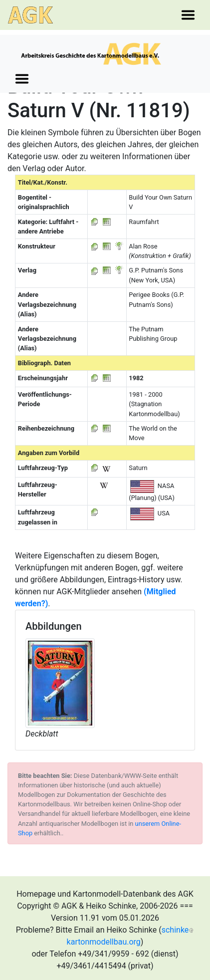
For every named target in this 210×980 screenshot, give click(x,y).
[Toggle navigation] (188, 15)
